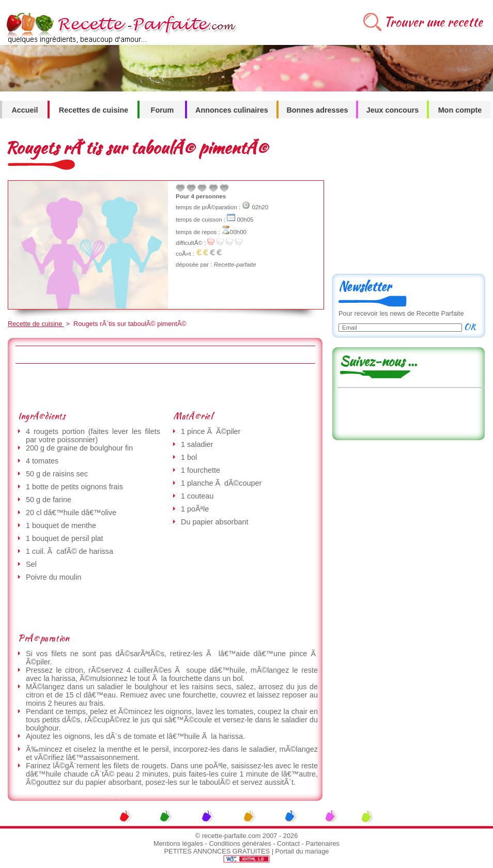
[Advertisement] (165, 387)
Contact (288, 843)
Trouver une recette (433, 22)
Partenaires (323, 843)
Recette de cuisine (36, 324)
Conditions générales (240, 843)
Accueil (25, 110)
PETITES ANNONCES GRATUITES (217, 851)
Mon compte (460, 110)
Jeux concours (393, 110)
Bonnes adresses (317, 110)
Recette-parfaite (235, 265)
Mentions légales (178, 843)
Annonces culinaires (232, 110)
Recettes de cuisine (94, 110)
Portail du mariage (302, 851)
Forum (163, 110)
